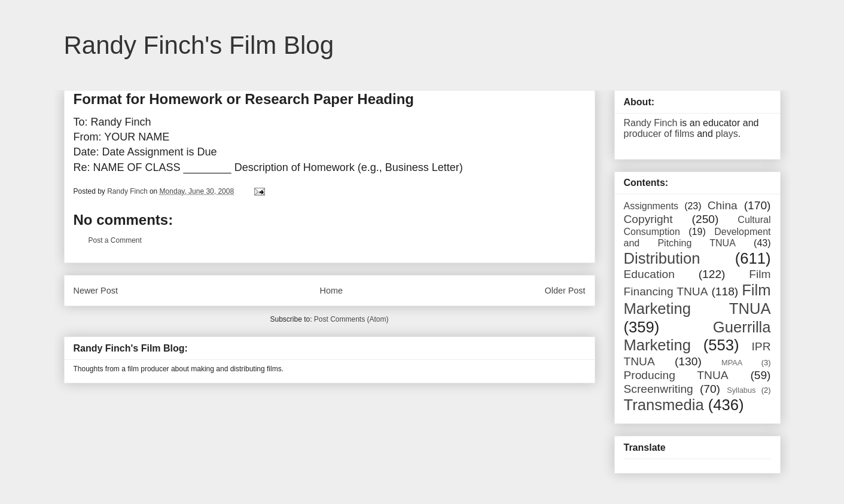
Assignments (651, 206)
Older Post (565, 291)
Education (649, 274)
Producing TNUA (676, 375)
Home (331, 291)
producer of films (659, 134)
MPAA (732, 363)
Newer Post (96, 291)
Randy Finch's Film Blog (199, 45)
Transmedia (664, 405)
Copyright (648, 219)
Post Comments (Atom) (351, 319)
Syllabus (741, 390)
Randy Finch (651, 123)
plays (726, 134)
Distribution (662, 258)
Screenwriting (659, 389)
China (723, 205)
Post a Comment (115, 240)
